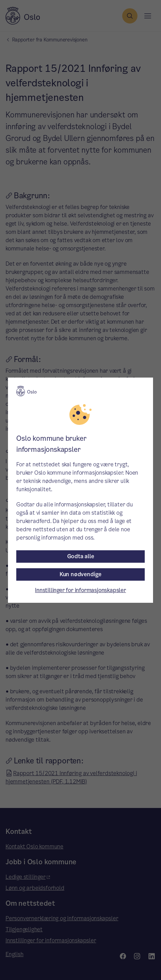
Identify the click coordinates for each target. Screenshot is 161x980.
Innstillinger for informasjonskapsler (80, 590)
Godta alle (81, 556)
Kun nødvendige (80, 574)
